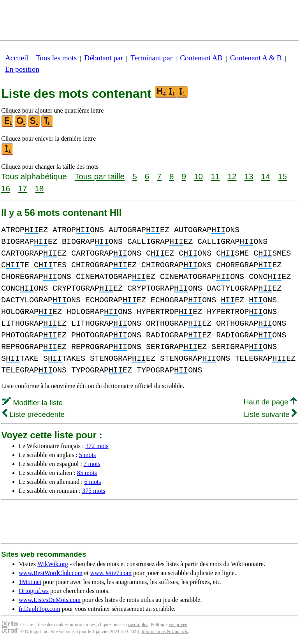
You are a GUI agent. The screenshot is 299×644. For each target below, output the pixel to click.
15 (282, 176)
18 (39, 188)
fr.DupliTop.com (39, 609)
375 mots (94, 491)
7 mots (92, 464)
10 (198, 176)
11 (215, 176)
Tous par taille (100, 176)
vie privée (178, 625)
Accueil (17, 58)
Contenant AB (201, 58)
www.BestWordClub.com (51, 573)
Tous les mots (56, 58)
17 (22, 188)
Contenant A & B (256, 58)
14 (266, 176)
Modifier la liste (33, 403)
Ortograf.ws (34, 591)
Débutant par (104, 58)
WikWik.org (53, 564)
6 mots (92, 482)
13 (249, 176)
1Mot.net (30, 582)
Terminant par (151, 58)
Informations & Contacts (164, 632)
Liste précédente (33, 414)
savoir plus (138, 625)
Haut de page (270, 402)
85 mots (87, 473)
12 (232, 176)
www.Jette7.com (111, 573)
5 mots (87, 455)
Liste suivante (270, 414)
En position (22, 69)
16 (6, 188)
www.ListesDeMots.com (50, 600)
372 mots (97, 446)
